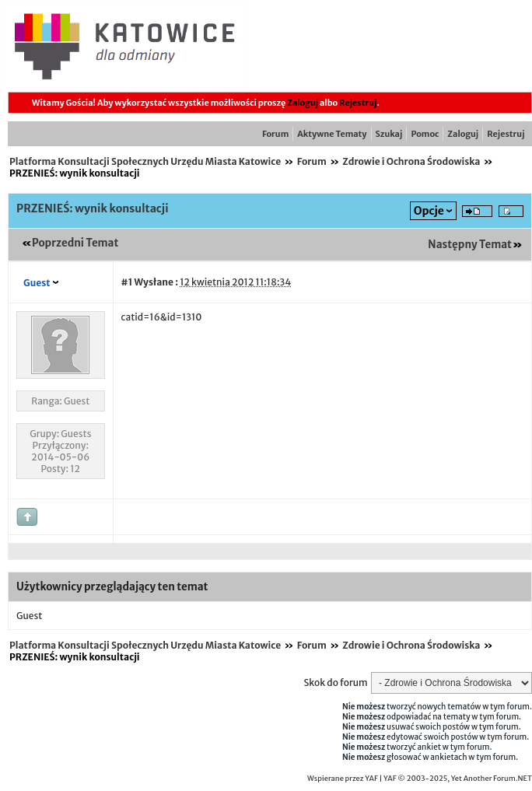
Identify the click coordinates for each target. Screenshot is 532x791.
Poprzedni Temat (75, 243)
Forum (275, 134)
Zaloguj (303, 103)
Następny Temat (470, 245)
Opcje (429, 211)
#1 (127, 282)
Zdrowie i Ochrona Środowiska (411, 161)
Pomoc (425, 134)
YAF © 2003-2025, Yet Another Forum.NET (458, 779)
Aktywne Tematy (332, 134)
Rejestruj (358, 103)
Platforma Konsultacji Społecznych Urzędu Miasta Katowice (145, 161)
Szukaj (389, 134)
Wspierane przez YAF (343, 779)
